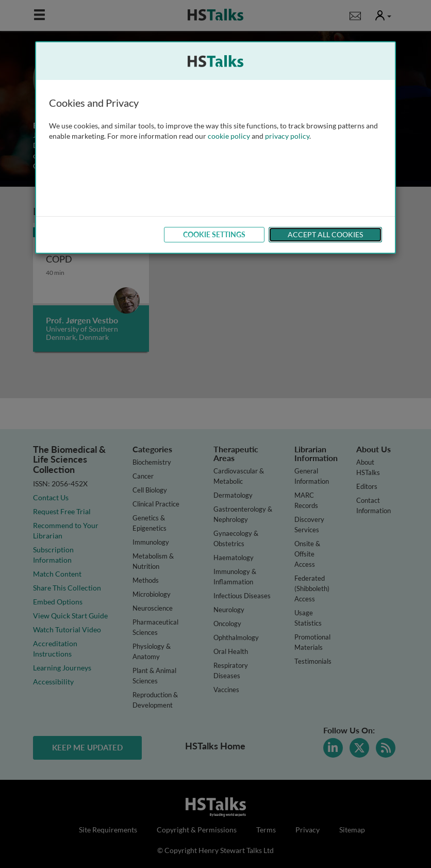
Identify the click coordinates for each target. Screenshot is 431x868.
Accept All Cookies (325, 234)
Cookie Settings (214, 234)
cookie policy (229, 136)
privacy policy (287, 136)
